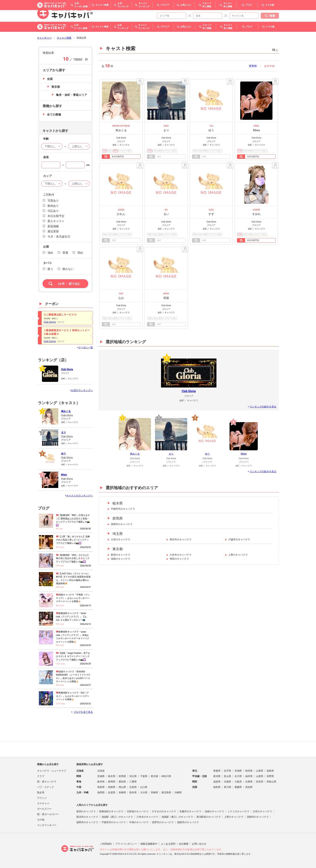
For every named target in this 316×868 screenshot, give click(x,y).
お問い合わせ (199, 844)
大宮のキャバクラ (121, 539)
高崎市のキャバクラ (122, 524)
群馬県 (118, 518)
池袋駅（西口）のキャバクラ (117, 817)
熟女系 (41, 793)
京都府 (228, 782)
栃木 (222, 9)
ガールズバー (44, 809)
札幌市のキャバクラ (190, 811)
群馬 (264, 9)
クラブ (41, 776)
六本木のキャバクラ (181, 555)
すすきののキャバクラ (164, 811)
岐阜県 (101, 782)
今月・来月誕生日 (59, 237)
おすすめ (269, 66)
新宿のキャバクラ (121, 555)
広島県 (133, 787)
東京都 (118, 549)
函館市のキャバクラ (188, 822)
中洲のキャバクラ (139, 822)
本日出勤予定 (56, 216)
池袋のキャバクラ (121, 559)
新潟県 (217, 776)
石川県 (238, 776)
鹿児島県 (166, 793)
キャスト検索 (64, 38)
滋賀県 (217, 782)
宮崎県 (154, 793)
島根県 (112, 787)
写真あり (53, 200)
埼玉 (244, 9)
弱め (80, 253)
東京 (203, 9)
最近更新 (53, 231)
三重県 (133, 782)
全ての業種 (54, 115)
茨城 (254, 9)
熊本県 (133, 793)
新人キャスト (56, 221)
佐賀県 (112, 793)
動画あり (53, 206)
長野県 (270, 776)
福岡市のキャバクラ (87, 822)
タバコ (47, 263)
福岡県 (101, 793)
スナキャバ (43, 803)
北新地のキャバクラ (138, 811)
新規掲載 (53, 226)
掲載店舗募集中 (149, 844)
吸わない (68, 269)
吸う (50, 269)
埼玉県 (118, 534)
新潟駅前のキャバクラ (209, 817)
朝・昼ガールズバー (48, 814)
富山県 (228, 776)
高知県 (249, 787)
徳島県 (217, 787)
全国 (50, 79)
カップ (47, 176)
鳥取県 (101, 787)
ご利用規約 (106, 844)
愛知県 (122, 782)
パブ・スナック (46, 787)
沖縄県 (178, 793)
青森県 (217, 771)
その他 (275, 9)
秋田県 (249, 771)
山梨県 (260, 776)
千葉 (212, 9)
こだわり (49, 194)
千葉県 (144, 776)
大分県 (144, 793)
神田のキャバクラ (179, 559)
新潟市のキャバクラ (87, 817)
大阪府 (238, 782)
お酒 (46, 247)
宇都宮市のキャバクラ (123, 509)
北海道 (101, 771)
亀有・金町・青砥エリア (72, 95)
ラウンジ (42, 798)
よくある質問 (168, 844)
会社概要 (184, 844)
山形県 (260, 771)
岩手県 (228, 771)
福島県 (270, 771)
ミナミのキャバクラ (238, 811)
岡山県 (122, 787)
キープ (140, 82)
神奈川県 (166, 776)
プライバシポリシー (126, 844)
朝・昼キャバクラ (47, 782)
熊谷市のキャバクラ (181, 539)
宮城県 (238, 771)
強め (50, 253)
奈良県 (260, 782)
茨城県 (101, 776)
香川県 (228, 787)
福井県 (249, 776)
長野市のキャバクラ (163, 822)
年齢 (46, 139)
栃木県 (118, 503)
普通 (65, 253)
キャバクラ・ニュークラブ (52, 771)
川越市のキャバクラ (239, 539)
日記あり (53, 211)
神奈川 (233, 9)
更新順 (253, 66)
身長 (46, 157)
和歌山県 (271, 782)
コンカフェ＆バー (47, 825)
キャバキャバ (44, 38)
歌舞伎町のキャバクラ (111, 811)
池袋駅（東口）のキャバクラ (177, 817)
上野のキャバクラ (238, 555)
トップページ (188, 9)
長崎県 (122, 793)
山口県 (144, 787)
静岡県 (112, 782)
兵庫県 (249, 782)
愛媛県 (238, 787)
